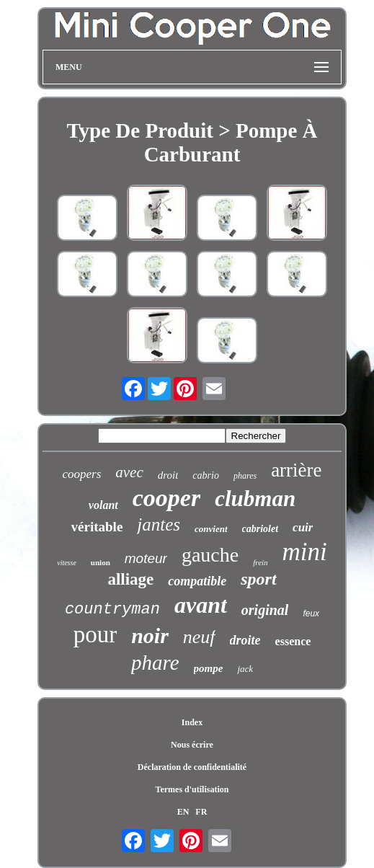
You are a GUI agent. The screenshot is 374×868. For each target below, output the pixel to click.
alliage (130, 579)
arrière (296, 470)
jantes (159, 524)
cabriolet (261, 529)
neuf (199, 637)
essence (293, 641)
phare (155, 663)
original (265, 610)
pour (95, 634)
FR (201, 812)
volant (103, 505)
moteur (146, 558)
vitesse (67, 563)
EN (183, 812)
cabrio (206, 475)
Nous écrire (192, 745)
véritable (97, 527)
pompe (209, 668)
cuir (303, 527)
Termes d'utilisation (192, 789)
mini (305, 552)
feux (311, 614)
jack (245, 669)
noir (150, 635)
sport (258, 579)
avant (201, 605)
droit (168, 475)
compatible (197, 581)
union (101, 562)
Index (192, 722)
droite (245, 640)
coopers (81, 474)
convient (211, 529)
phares (245, 476)
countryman (112, 610)
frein (260, 562)
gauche (210, 555)
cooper (166, 498)
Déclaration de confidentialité (192, 767)
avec (129, 472)
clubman (255, 499)
